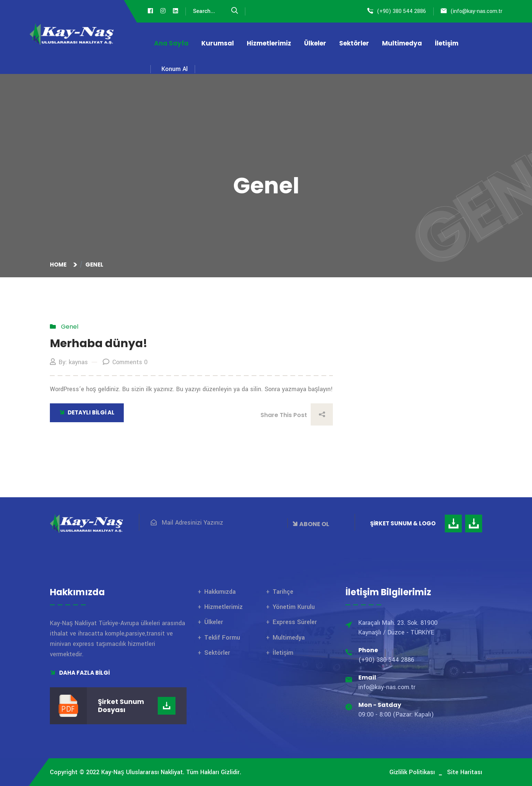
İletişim (447, 43)
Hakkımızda (220, 592)
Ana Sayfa (171, 43)
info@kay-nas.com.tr (478, 11)
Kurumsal (218, 43)
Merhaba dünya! (99, 343)
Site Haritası (465, 772)
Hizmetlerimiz (269, 43)
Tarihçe (283, 592)
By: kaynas (69, 362)
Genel (94, 265)
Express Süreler (295, 622)
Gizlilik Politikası (412, 772)
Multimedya (402, 43)
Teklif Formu (222, 638)
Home (59, 265)
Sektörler (354, 43)
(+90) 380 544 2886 (401, 11)
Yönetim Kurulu (294, 607)
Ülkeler (315, 43)
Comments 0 (125, 362)
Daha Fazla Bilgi (80, 673)
